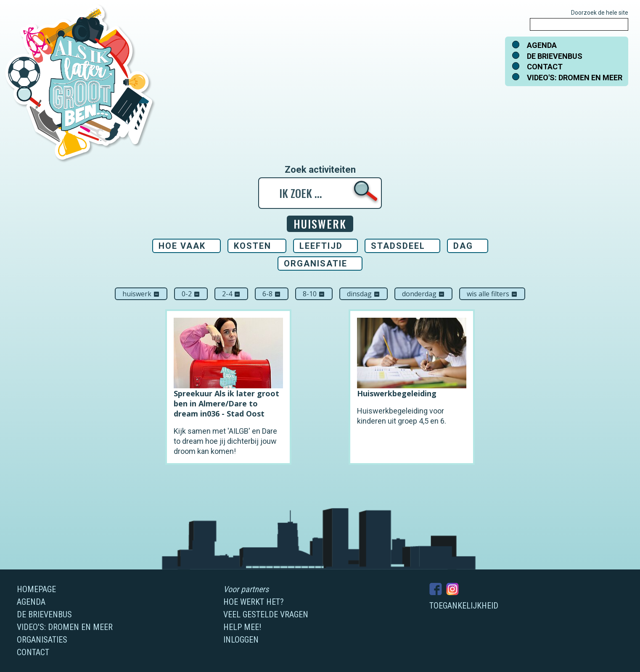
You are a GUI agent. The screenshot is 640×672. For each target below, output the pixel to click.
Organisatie (316, 264)
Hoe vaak (182, 246)
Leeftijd (321, 246)
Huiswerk (141, 294)
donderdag (423, 294)
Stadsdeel (398, 246)
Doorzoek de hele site (600, 13)
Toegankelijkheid (464, 606)
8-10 (314, 294)
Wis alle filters (492, 294)
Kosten (253, 246)
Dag (463, 246)
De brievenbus (555, 56)
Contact (545, 67)
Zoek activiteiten (320, 170)
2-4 (231, 294)
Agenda (542, 45)
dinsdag (364, 294)
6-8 (272, 294)
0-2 (191, 294)
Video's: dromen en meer (575, 78)
